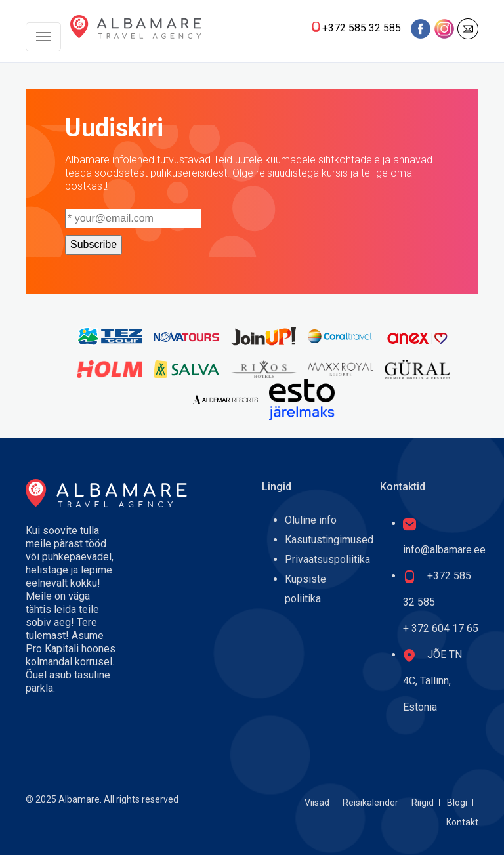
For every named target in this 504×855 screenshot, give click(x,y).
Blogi (457, 803)
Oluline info (311, 520)
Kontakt (462, 822)
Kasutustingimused (329, 540)
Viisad (317, 803)
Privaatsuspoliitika (327, 559)
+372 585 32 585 (362, 28)
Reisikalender (370, 803)
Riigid (423, 803)
